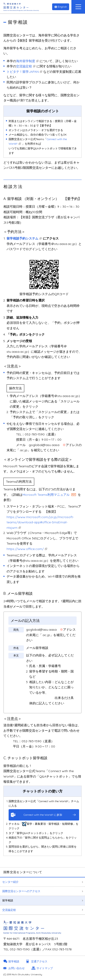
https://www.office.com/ (25, 549)
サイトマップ (45, 968)
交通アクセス (39, 961)
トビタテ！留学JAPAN (23, 72)
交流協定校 (24, 66)
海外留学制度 (26, 61)
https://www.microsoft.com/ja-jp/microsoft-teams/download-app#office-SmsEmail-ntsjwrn (40, 522)
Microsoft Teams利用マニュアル (46, 495)
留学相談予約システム (22, 238)
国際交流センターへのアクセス (21, 891)
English (62, 7)
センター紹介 (10, 882)
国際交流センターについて (23, 872)
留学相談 (8, 900)
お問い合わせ (17, 968)
